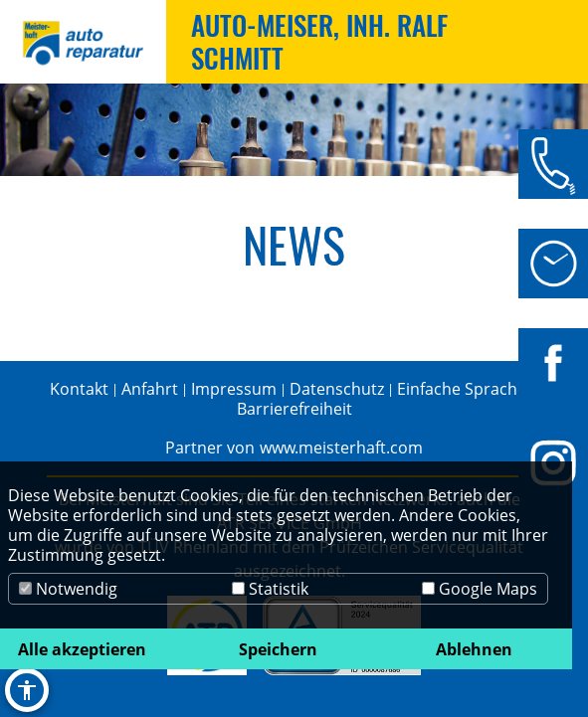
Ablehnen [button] (474, 649)
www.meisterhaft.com (341, 448)
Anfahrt (150, 389)
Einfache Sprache (462, 389)
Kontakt (79, 389)
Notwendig (68, 589)
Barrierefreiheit (294, 409)
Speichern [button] (278, 649)
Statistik (270, 589)
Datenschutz (337, 389)
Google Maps (480, 589)
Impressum (234, 389)
